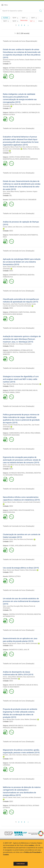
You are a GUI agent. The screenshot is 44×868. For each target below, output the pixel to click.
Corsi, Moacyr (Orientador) (23, 344)
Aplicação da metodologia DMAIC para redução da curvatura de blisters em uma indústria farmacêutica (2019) (22, 262)
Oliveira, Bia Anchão (9, 344)
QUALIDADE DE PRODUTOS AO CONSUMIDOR (22, 200)
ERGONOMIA (29, 473)
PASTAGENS (31, 352)
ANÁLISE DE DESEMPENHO (17, 685)
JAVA (25, 650)
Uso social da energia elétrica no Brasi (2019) (21, 568)
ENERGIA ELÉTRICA (15, 113)
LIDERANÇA (7, 765)
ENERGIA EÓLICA (20, 72)
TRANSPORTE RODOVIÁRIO (11, 435)
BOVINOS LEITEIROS (15, 390)
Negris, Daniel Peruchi (10, 643)
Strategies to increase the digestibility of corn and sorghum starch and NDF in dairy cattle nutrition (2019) (21, 379)
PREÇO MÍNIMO (35, 433)
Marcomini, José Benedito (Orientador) (28, 227)
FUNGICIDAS (23, 352)
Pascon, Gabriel (8, 797)
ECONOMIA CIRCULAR (34, 763)
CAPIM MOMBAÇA (15, 350)
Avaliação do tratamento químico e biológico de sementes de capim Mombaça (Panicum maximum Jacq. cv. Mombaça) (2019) (22, 339)
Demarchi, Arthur (8, 539)
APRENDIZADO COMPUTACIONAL (19, 312)
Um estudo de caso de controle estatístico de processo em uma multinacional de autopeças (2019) (21, 601)
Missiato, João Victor (9, 755)
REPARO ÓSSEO (25, 157)
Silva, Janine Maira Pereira (11, 192)
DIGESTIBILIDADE (27, 390)
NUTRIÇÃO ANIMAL (9, 392)
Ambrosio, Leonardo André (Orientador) (28, 502)
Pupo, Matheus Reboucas (11, 384)
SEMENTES (6, 354)
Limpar (40, 21)
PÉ (28, 650)
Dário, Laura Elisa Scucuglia (11, 606)
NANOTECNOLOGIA (9, 512)
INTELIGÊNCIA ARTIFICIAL (23, 546)
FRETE (22, 433)
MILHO (35, 390)
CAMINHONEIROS (14, 433)
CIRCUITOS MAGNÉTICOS (26, 510)
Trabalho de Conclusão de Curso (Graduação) (19, 128)
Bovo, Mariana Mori (9, 719)
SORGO (18, 392)
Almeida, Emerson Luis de (11, 60)
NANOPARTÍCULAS (9, 159)
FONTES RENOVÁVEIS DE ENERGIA (20, 70)
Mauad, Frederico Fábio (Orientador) (26, 570)
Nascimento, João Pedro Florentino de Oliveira (17, 304)
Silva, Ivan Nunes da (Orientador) (24, 539)
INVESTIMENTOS (32, 235)
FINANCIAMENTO (14, 235)
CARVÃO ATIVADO (14, 157)
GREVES (27, 433)
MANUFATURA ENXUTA (16, 726)
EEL (11, 196)
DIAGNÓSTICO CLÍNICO (16, 650)
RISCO (5, 237)
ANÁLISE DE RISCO (32, 685)
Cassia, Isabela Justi (9, 227)
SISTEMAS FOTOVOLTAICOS (17, 68)
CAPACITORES (13, 510)
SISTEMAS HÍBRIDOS (17, 728)
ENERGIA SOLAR (31, 72)
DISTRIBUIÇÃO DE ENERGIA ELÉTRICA (20, 806)
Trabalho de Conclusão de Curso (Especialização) (20, 41)
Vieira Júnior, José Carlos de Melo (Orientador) (27, 797)
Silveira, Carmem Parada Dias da (13, 425)
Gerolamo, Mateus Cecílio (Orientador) (28, 755)
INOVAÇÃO (23, 235)
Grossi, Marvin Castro (9, 502)
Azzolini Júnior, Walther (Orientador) (26, 719)
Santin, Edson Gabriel (9, 267)
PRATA (17, 159)
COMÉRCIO (25, 113)
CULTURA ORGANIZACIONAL (18, 763)
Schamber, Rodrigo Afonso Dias (12, 104)
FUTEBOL (12, 546)
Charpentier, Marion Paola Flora (12, 147)
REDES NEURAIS (17, 314)
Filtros (6, 18)
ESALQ (12, 346)
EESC (11, 231)
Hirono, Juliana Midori (10, 677)
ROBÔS (34, 546)
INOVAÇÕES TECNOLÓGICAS (14, 475)
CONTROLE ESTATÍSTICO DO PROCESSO (21, 614)
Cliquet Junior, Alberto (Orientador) (27, 643)
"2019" (15, 18)
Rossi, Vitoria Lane (8, 570)
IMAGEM (33, 312)
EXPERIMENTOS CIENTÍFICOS (18, 275)
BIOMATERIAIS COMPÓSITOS (29, 159)
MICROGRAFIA (7, 314)
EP (10, 64)
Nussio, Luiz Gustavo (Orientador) (29, 384)
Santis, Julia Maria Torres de (11, 465)
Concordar (21, 864)
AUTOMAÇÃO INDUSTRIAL (17, 473)
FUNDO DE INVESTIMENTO (11, 687)
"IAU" (32, 21)
